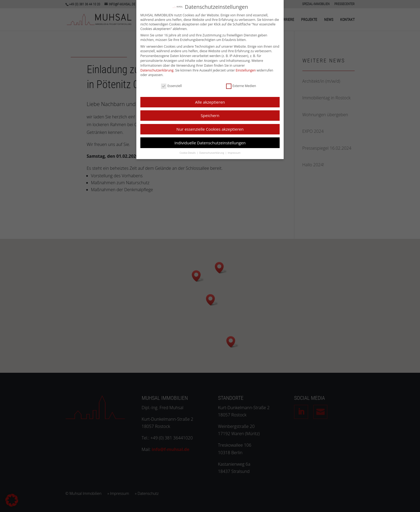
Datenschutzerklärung (157, 68)
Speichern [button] (210, 114)
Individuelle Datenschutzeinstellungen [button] (210, 141)
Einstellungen (246, 68)
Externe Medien (241, 84)
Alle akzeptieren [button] (210, 100)
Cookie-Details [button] (188, 151)
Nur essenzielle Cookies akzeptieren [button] (210, 127)
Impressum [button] (234, 151)
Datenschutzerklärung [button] (212, 151)
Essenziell (171, 84)
